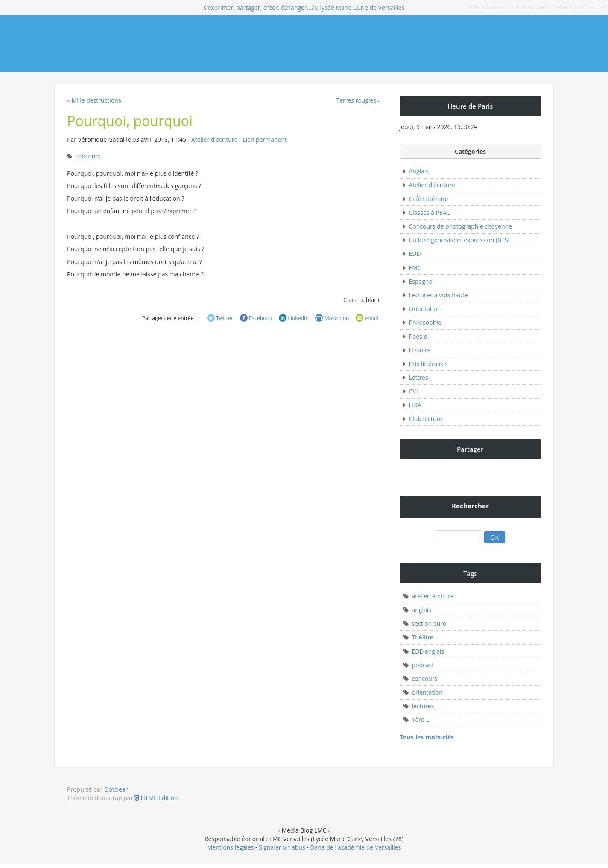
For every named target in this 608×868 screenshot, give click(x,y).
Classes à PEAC (429, 213)
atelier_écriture (433, 596)
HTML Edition (156, 798)
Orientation (425, 309)
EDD (415, 254)
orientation (427, 692)
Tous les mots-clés (427, 737)
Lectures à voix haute (438, 295)
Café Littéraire (428, 199)
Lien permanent (265, 139)
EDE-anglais (428, 651)
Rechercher (470, 506)
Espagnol (421, 281)
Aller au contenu (489, 7)
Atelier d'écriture (215, 139)
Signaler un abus (282, 847)
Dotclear (116, 789)
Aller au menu (533, 7)
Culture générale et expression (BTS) (459, 240)
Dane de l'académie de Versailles (355, 847)
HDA (415, 405)
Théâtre (422, 637)
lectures (423, 706)
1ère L (420, 720)
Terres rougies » (358, 100)
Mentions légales (231, 847)
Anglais (419, 171)
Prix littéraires (428, 364)
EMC (415, 268)
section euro (429, 623)
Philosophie (425, 322)
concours (88, 156)
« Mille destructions (94, 100)
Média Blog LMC (117, 44)
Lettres (418, 377)
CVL (414, 391)
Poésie (418, 336)
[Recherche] (459, 537)
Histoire (419, 350)
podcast (423, 665)
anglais (421, 610)
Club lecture (425, 419)
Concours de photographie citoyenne (460, 226)
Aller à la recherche (580, 7)
